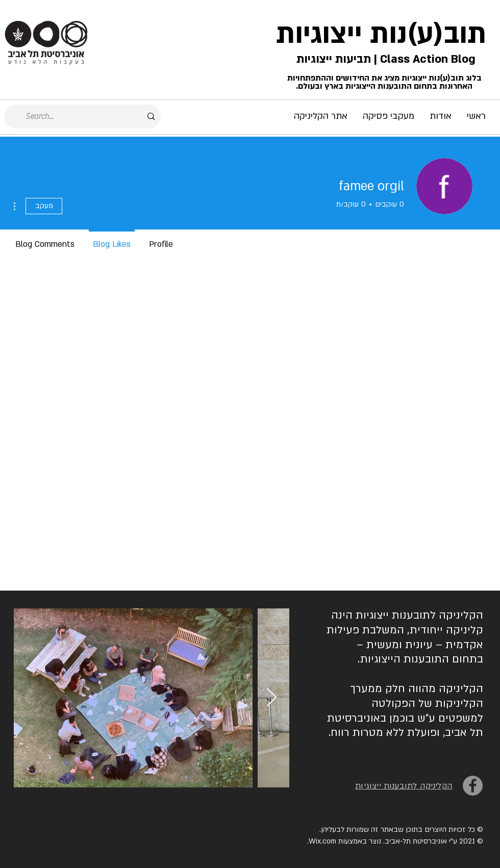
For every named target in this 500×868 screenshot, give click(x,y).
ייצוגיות (319, 34)
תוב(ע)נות (428, 34)
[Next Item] (272, 698)
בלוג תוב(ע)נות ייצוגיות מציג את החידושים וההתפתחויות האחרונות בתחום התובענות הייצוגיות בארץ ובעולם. (384, 82)
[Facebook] (473, 786)
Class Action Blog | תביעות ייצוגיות (384, 59)
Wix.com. (322, 841)
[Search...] (83, 117)
